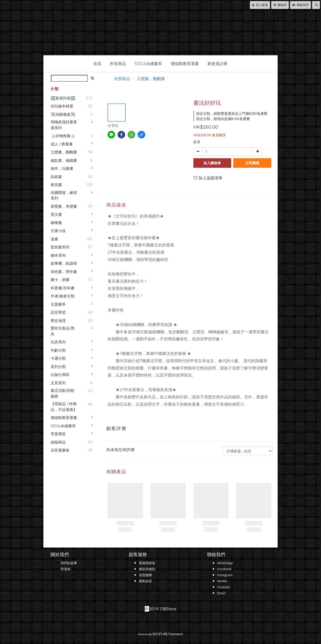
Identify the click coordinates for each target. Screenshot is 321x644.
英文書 (56, 214)
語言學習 (58, 312)
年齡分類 (58, 350)
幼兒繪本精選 (62, 106)
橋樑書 (56, 223)
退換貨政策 (147, 563)
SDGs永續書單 (148, 64)
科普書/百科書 (63, 288)
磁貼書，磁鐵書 (64, 160)
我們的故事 (69, 563)
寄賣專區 (58, 434)
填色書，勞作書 (64, 272)
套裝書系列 (60, 247)
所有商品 (118, 64)
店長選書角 (60, 450)
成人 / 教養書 (62, 144)
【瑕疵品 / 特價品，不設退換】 (64, 407)
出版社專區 (60, 375)
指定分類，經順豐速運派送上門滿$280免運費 (232, 113)
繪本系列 (58, 255)
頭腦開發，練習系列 (64, 195)
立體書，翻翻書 (64, 152)
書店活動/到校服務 (63, 393)
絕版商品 (58, 442)
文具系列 (58, 383)
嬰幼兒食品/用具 (63, 331)
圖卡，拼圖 (60, 280)
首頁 (97, 64)
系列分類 (58, 367)
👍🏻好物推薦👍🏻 (63, 136)
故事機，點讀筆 (64, 263)
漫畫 (54, 239)
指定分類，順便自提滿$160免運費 (223, 119)
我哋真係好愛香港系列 (64, 125)
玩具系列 (58, 342)
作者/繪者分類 (63, 296)
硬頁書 (56, 185)
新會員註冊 (217, 64)
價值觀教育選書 (185, 64)
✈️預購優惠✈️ (63, 114)
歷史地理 (58, 321)
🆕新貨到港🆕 (63, 98)
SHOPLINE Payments (168, 634)
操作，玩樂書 (62, 168)
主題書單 (58, 304)
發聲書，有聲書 (64, 206)
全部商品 (122, 79)
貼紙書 (56, 177)
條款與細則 (147, 569)
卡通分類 (58, 358)
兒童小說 (58, 231)
